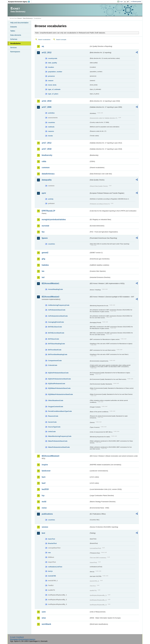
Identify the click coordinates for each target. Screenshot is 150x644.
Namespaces (15, 52)
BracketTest (52, 543)
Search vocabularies (44, 40)
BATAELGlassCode (55, 327)
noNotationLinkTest (55, 567)
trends (50, 136)
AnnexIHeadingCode (55, 289)
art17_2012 (47, 143)
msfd (44, 502)
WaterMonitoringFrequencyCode (60, 436)
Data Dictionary (28, 18)
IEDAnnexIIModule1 (50, 283)
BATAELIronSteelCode (56, 333)
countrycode (53, 58)
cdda (44, 161)
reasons (51, 131)
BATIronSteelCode (55, 350)
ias (43, 271)
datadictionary (48, 174)
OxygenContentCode (56, 407)
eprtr (44, 193)
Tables (13, 31)
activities (51, 113)
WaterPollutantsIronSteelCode (59, 447)
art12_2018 (47, 101)
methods (51, 127)
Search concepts (61, 40)
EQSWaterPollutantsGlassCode (59, 388)
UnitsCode (52, 432)
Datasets (14, 27)
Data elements (16, 35)
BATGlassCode (54, 339)
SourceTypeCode (54, 427)
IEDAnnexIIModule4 (50, 456)
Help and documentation (19, 23)
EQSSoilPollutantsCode (57, 384)
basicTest (52, 539)
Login (121, 2)
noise (44, 508)
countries (52, 122)
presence (51, 76)
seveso (45, 527)
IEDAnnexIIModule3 (50, 297)
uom (44, 612)
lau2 (44, 483)
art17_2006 (47, 107)
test (43, 533)
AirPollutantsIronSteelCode (58, 316)
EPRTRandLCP (48, 211)
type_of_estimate (54, 89)
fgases (45, 238)
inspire (45, 465)
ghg (43, 259)
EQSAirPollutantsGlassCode (58, 373)
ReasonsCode (53, 416)
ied (43, 277)
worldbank (46, 624)
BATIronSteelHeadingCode (58, 354)
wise (44, 618)
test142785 (52, 576)
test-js (50, 571)
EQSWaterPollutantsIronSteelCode (61, 394)
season (51, 81)
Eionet (19, 18)
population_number (55, 72)
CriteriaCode (53, 365)
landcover (46, 471)
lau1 (44, 477)
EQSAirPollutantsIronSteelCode (59, 379)
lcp (43, 495)
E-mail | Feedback (17, 637)
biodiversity (47, 155)
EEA (20, 2)
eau (49, 553)
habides (45, 265)
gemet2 (45, 253)
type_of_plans (53, 94)
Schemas (14, 39)
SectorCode (52, 422)
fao (43, 232)
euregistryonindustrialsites (54, 219)
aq (43, 46)
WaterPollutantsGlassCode (58, 441)
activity (51, 199)
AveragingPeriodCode (56, 322)
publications (47, 514)
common (46, 168)
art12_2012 (47, 53)
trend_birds (52, 85)
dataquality (47, 180)
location (51, 67)
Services (13, 48)
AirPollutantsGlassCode (57, 310)
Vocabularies (15, 43)
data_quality (53, 63)
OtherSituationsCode (56, 400)
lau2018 (45, 489)
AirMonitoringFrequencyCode (59, 305)
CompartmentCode (55, 361)
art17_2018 (47, 149)
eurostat (45, 226)
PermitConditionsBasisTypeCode (60, 411)
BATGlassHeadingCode (57, 344)
